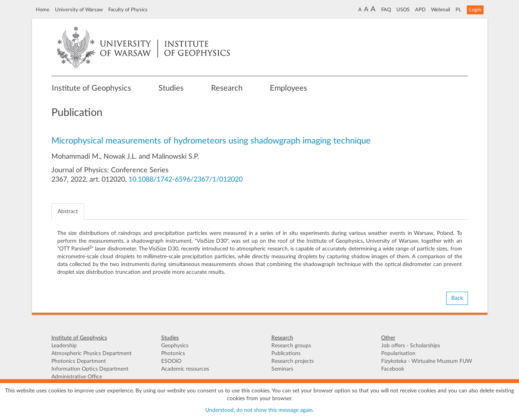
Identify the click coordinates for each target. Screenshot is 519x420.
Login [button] (475, 10)
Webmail (441, 10)
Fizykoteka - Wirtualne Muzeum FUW (427, 361)
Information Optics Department (90, 369)
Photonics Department (79, 361)
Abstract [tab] (68, 212)
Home (43, 10)
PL (458, 10)
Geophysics (175, 346)
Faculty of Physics (128, 10)
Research (227, 88)
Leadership (64, 346)
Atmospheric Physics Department (91, 353)
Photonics (173, 353)
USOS (403, 10)
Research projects (293, 361)
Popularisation (398, 353)
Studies (171, 88)
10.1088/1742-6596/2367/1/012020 (186, 180)
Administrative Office (77, 377)
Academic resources (185, 369)
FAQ (386, 10)
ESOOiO (171, 361)
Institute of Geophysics (91, 88)
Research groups (291, 346)
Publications (286, 353)
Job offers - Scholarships (411, 346)
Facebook (393, 369)
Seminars (282, 369)
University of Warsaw (79, 10)
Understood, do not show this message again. (259, 410)
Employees (289, 88)
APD (420, 10)
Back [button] (457, 298)
